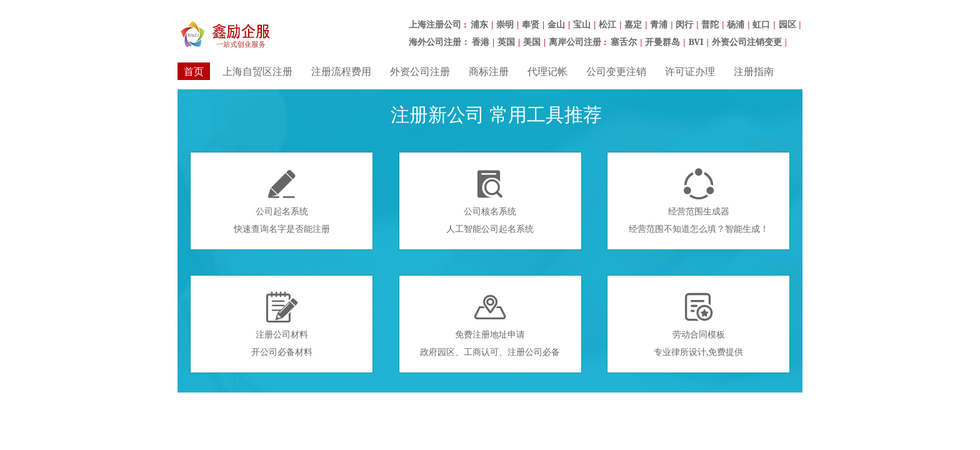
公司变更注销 (616, 71)
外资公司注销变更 (747, 42)
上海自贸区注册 (257, 71)
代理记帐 (547, 71)
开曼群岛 (662, 42)
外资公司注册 (420, 71)
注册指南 (754, 71)
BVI (696, 42)
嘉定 (633, 24)
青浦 (659, 24)
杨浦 (736, 24)
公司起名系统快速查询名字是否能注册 (282, 201)
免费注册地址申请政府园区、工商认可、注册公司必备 (490, 324)
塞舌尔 (624, 42)
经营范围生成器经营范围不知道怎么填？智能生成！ (699, 201)
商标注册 (489, 71)
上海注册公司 (435, 24)
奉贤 (531, 24)
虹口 (761, 24)
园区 (787, 24)
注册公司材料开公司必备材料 (282, 324)
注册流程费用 (341, 71)
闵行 (684, 24)
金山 (556, 24)
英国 (506, 42)
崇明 (505, 24)
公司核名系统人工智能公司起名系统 (490, 201)
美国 (532, 42)
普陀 (710, 24)
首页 (194, 71)
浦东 (479, 24)
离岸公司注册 (575, 42)
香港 (481, 42)
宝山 (582, 24)
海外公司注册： (439, 42)
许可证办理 (690, 71)
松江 (607, 24)
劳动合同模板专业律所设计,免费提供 (699, 324)
